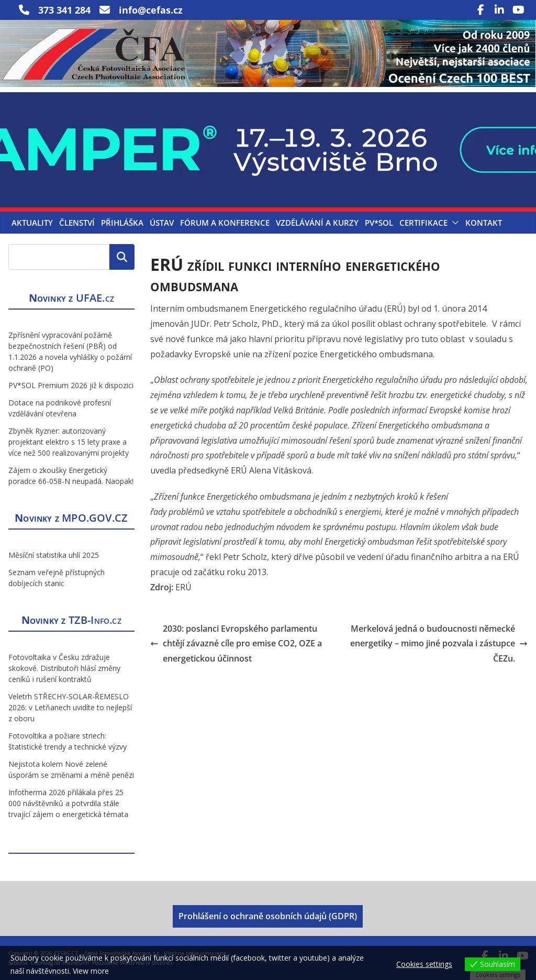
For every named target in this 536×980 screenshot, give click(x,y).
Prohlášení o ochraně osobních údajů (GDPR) (268, 916)
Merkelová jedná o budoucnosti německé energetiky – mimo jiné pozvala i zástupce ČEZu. (439, 644)
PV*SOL (379, 223)
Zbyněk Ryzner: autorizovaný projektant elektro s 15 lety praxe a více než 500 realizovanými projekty (69, 442)
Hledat (122, 257)
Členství (77, 223)
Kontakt (484, 223)
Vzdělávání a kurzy (317, 223)
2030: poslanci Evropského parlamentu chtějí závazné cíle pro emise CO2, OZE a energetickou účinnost (236, 644)
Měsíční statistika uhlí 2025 (54, 555)
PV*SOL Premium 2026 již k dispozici (71, 385)
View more (91, 971)
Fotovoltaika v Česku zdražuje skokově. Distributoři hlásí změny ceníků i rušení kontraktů (64, 668)
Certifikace (423, 223)
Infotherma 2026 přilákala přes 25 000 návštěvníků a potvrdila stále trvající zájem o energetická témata (68, 803)
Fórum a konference (225, 223)
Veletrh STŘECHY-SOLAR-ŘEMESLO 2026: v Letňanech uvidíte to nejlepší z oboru (70, 707)
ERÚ (183, 587)
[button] (453, 223)
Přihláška (122, 223)
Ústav (162, 223)
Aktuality (32, 223)
